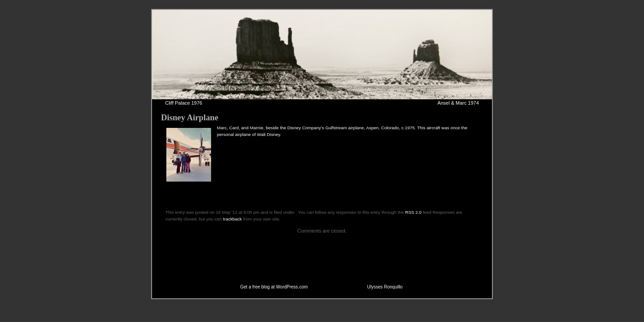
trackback (232, 219)
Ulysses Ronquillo (385, 287)
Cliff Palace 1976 (184, 103)
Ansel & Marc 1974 (458, 103)
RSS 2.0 (413, 212)
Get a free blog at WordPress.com (274, 287)
